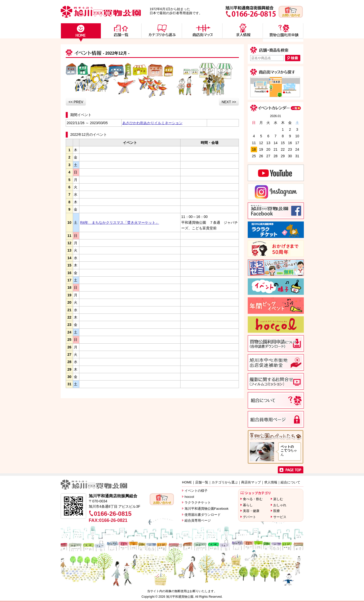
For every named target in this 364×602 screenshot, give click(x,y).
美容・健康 (251, 511)
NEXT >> (229, 102)
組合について (290, 482)
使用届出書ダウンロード (203, 515)
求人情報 (271, 482)
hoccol (189, 497)
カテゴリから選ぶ (225, 482)
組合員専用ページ (198, 520)
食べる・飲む (253, 499)
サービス (280, 517)
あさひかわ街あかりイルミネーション (152, 123)
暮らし (248, 505)
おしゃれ (280, 505)
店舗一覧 (202, 482)
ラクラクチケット (198, 503)
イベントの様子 (196, 491)
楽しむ (278, 499)
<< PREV (76, 102)
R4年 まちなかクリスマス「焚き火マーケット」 (120, 222)
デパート (249, 517)
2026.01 (275, 116)
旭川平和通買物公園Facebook (207, 509)
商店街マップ (251, 482)
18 (254, 149)
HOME (187, 482)
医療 (277, 511)
